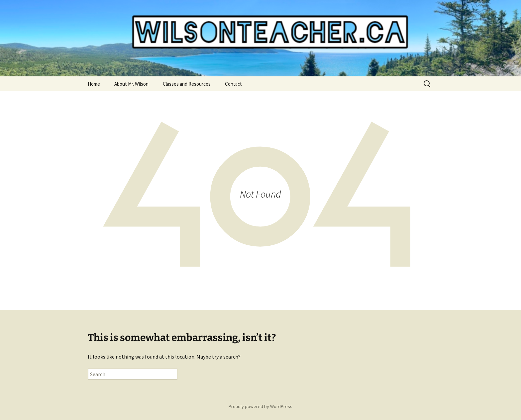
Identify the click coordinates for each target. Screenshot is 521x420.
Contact (233, 84)
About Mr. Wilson (131, 84)
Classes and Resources (187, 84)
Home (94, 84)
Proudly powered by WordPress (260, 406)
